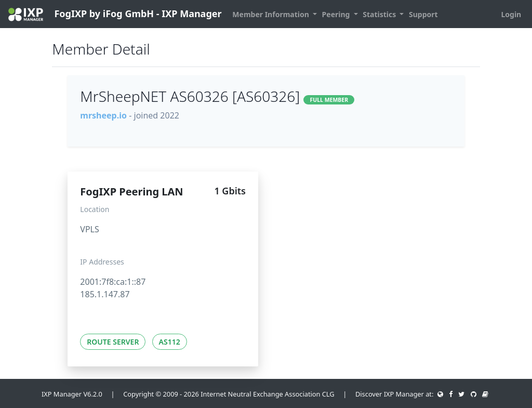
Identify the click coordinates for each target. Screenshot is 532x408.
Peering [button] (337, 14)
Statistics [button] (380, 14)
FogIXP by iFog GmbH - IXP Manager (115, 14)
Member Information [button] (271, 14)
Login (511, 14)
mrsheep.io (103, 115)
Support (423, 14)
